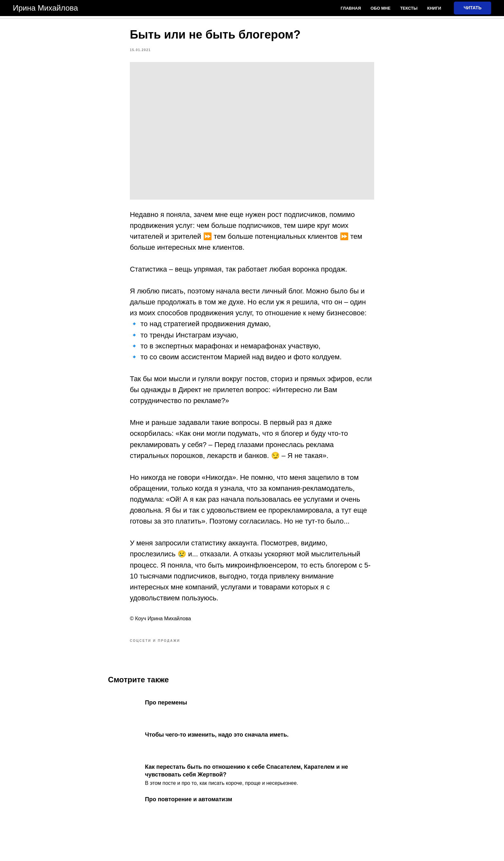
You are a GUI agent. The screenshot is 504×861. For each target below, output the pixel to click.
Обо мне (381, 8)
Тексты (409, 8)
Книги (434, 8)
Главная (351, 8)
